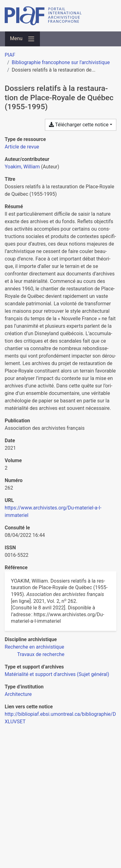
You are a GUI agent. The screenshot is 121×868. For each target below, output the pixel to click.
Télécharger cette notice (79, 125)
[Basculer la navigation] (22, 39)
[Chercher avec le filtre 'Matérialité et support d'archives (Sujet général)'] (57, 674)
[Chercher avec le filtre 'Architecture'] (18, 694)
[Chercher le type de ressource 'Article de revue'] (22, 147)
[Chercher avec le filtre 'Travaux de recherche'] (41, 654)
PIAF (10, 55)
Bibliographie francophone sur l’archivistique (61, 62)
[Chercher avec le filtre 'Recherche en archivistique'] (34, 647)
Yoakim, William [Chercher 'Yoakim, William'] (22, 167)
